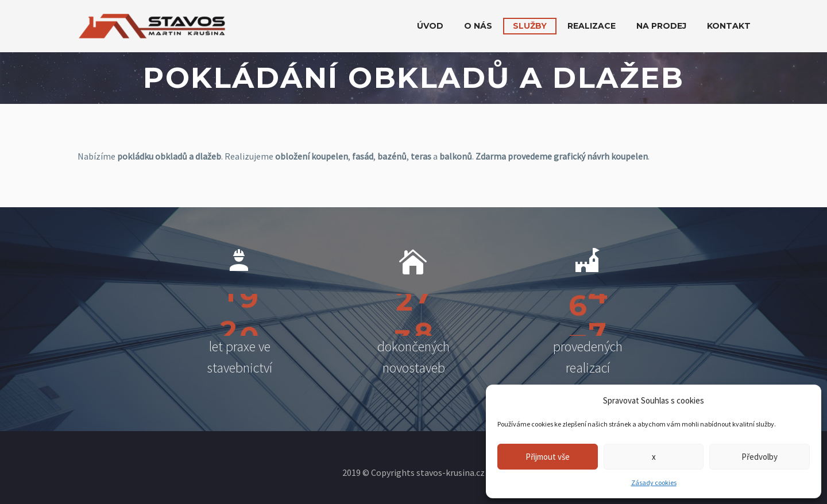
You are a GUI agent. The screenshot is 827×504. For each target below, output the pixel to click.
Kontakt (729, 26)
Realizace (592, 26)
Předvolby (760, 457)
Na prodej (661, 26)
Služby (530, 26)
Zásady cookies (654, 482)
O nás (478, 26)
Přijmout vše (548, 457)
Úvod (430, 26)
